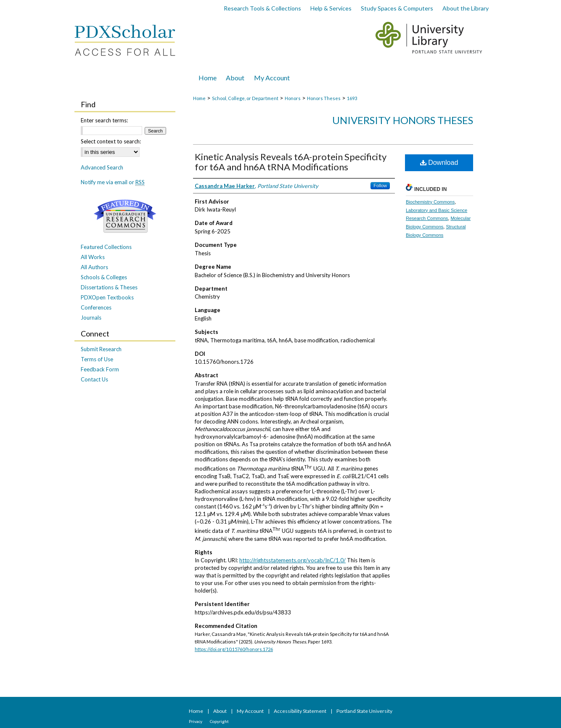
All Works (93, 257)
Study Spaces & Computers (397, 8)
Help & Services (331, 8)
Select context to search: (111, 141)
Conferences (96, 307)
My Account (251, 711)
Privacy (196, 721)
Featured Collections (106, 247)
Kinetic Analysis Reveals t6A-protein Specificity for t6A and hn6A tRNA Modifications (291, 162)
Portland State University (364, 711)
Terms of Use (97, 359)
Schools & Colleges (104, 277)
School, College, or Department (245, 98)
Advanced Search (102, 167)
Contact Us (94, 379)
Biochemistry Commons (430, 202)
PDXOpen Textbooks (107, 297)
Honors (293, 98)
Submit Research (101, 349)
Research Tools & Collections (262, 8)
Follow (380, 185)
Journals (91, 318)
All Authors (94, 267)
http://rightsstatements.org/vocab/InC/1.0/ (292, 560)
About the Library (466, 8)
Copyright (219, 721)
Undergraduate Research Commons (125, 216)
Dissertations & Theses (109, 287)
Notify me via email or (113, 182)
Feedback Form (100, 369)
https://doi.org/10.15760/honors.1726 (234, 649)
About (220, 711)
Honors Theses (324, 98)
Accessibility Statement (300, 711)
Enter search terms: (104, 120)
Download (439, 163)
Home (199, 98)
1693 (352, 98)
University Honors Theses (403, 120)
